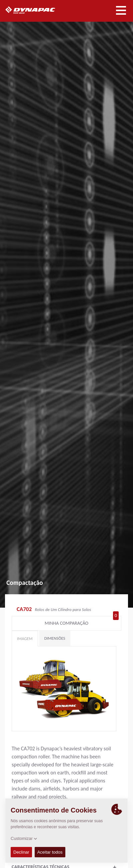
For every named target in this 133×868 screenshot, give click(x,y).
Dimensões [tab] (55, 638)
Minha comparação (82, 622)
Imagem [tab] (25, 639)
